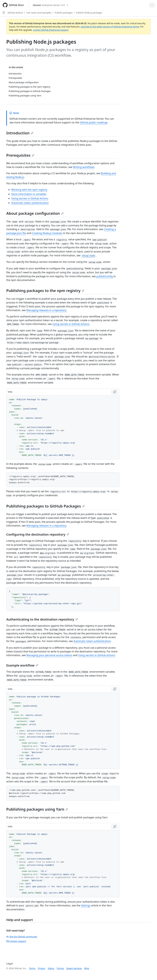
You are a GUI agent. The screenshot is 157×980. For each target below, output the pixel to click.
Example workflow (22, 665)
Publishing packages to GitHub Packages (45, 506)
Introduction (20, 133)
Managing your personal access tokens (49, 655)
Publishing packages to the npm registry (45, 290)
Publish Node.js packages (89, 13)
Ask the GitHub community (22, 937)
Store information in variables (29, 194)
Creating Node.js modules (47, 233)
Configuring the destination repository (38, 534)
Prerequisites (20, 155)
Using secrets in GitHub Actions (30, 198)
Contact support (16, 941)
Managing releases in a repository (46, 310)
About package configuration (35, 213)
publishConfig (105, 276)
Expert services (74, 968)
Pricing (60, 968)
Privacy (42, 968)
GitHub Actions (15, 13)
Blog (87, 968)
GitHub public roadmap (94, 122)
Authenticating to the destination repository (42, 619)
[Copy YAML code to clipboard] (115, 392)
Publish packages (64, 13)
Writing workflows (84, 167)
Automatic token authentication (30, 203)
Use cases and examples (39, 13)
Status (51, 968)
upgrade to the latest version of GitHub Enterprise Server (110, 27)
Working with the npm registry (29, 190)
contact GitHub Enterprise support (51, 30)
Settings (86, 905)
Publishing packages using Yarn (37, 809)
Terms (32, 968)
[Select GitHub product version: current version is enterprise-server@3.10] (50, 5)
